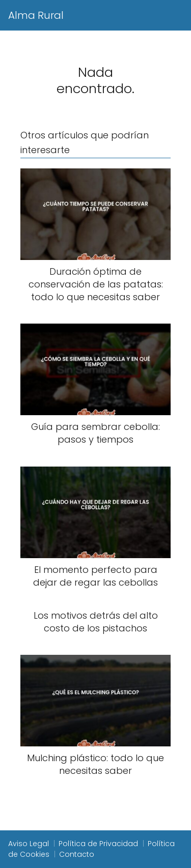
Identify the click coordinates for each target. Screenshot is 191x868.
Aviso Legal (29, 844)
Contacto (77, 854)
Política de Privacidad (98, 844)
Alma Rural (36, 15)
